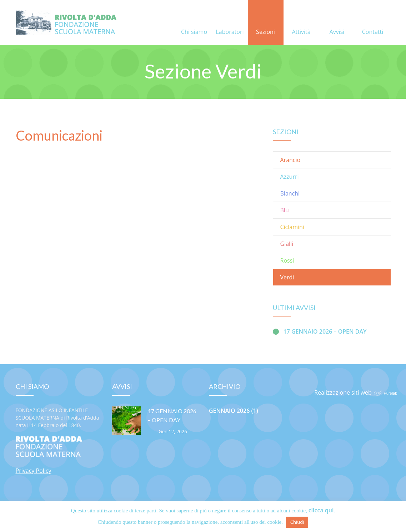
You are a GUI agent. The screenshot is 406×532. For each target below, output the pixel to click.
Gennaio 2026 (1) (234, 411)
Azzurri (290, 177)
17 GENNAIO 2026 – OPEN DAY (325, 331)
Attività (301, 23)
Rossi (287, 260)
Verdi (287, 277)
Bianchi (290, 193)
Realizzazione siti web (343, 392)
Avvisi (337, 23)
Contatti (373, 23)
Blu (285, 210)
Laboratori (230, 23)
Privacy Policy (34, 471)
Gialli (287, 244)
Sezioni (265, 23)
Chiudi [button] (297, 522)
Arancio (290, 160)
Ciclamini (292, 227)
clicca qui (321, 510)
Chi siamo (194, 23)
